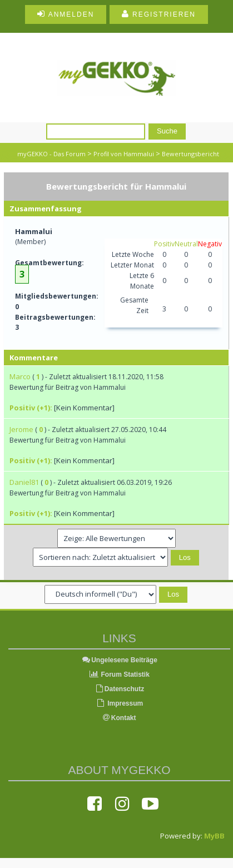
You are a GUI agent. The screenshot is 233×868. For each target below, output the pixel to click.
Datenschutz (119, 689)
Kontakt (120, 718)
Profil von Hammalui (124, 154)
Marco (20, 376)
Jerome (21, 429)
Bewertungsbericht (190, 154)
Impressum (119, 703)
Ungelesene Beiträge (119, 660)
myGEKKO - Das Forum (51, 154)
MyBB (214, 836)
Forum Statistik (119, 674)
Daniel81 (24, 482)
